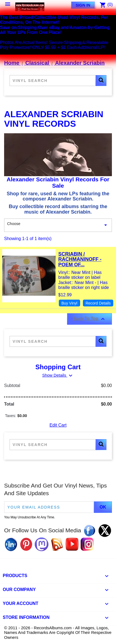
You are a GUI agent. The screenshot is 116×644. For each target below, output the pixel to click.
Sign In (83, 5)
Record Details (98, 303)
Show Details (58, 375)
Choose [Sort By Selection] (58, 225)
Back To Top (89, 319)
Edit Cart (58, 425)
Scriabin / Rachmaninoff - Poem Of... (80, 259)
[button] (101, 81)
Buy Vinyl (69, 303)
